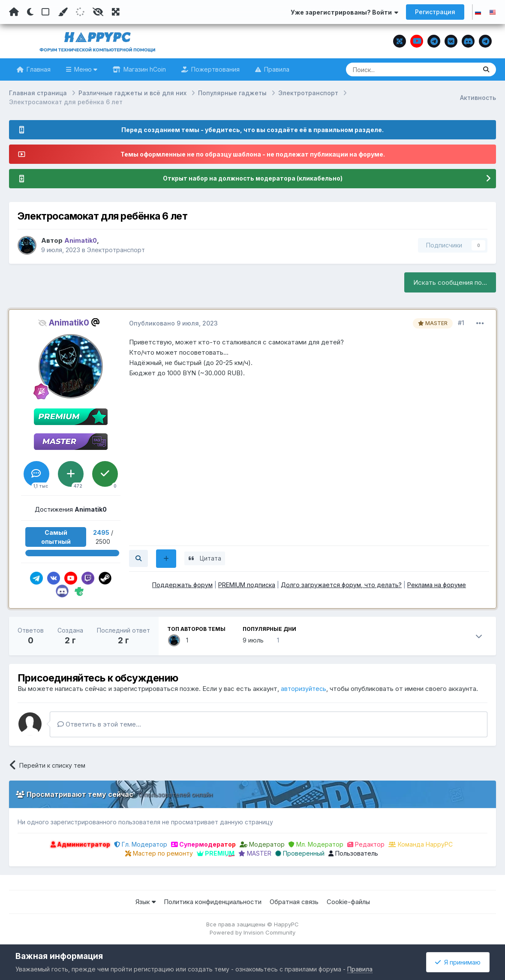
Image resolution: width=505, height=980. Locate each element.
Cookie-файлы (348, 902)
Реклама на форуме (437, 585)
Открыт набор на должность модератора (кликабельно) (252, 179)
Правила (276, 69)
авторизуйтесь (304, 689)
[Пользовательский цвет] (63, 12)
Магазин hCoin (144, 69)
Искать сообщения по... (450, 282)
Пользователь (353, 854)
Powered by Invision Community (252, 933)
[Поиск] (395, 69)
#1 (461, 323)
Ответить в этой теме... (99, 724)
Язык (146, 902)
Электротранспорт (117, 250)
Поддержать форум (182, 585)
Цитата (215, 558)
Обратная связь (294, 902)
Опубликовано (173, 324)
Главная (38, 69)
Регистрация (435, 12)
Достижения (71, 509)
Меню (85, 69)
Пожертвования (215, 69)
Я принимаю (458, 962)
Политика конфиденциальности (213, 902)
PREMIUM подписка (247, 585)
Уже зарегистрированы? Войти (344, 12)
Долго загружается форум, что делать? (341, 585)
